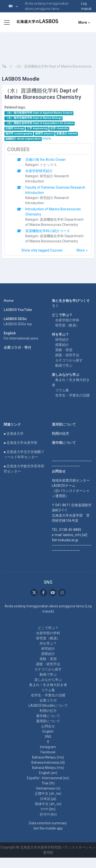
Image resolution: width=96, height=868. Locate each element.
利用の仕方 (60, 434)
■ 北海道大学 (14, 434)
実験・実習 (64, 350)
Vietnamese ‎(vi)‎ (48, 788)
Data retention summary (48, 823)
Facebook (48, 752)
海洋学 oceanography (19, 134)
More (81, 250)
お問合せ (48, 726)
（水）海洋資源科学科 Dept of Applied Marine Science (39, 113)
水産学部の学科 (67, 320)
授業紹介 (62, 345)
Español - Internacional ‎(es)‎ (48, 778)
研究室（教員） (67, 325)
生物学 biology (15, 128)
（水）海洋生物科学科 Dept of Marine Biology (34, 118)
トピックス (48, 165)
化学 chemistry (59, 128)
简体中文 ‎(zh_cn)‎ (48, 804)
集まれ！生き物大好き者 (48, 685)
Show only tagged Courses (42, 250)
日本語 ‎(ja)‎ (48, 799)
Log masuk (86, 6)
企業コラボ (48, 700)
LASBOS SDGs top (18, 324)
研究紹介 (62, 340)
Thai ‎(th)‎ (48, 783)
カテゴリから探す (69, 360)
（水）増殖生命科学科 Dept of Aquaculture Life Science (40, 123)
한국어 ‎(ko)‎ (48, 814)
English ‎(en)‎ (48, 773)
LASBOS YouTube (18, 310)
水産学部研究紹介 (39, 171)
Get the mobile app (48, 828)
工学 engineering (37, 128)
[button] (13, 6)
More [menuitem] (83, 22)
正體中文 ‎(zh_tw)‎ (48, 794)
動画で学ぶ (64, 365)
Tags (5, 66)
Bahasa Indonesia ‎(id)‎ (48, 762)
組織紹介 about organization (23, 139)
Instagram (48, 747)
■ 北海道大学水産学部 (21, 443)
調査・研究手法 (67, 355)
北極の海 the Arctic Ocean (45, 160)
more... (48, 138)
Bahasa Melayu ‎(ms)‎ (48, 757)
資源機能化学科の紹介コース (48, 231)
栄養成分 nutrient (67, 134)
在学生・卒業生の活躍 (72, 395)
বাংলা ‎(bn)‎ (48, 809)
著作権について (64, 443)
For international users (21, 338)
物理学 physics (44, 134)
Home (9, 301)
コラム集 (62, 390)
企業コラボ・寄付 (17, 347)
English (48, 731)
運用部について (64, 424)
